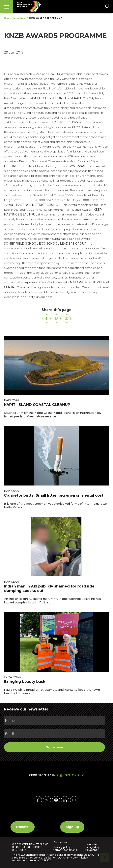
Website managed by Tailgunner (92, 847)
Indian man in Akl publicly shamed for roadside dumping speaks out (49, 588)
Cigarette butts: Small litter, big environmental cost (54, 495)
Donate (22, 827)
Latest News (20, 18)
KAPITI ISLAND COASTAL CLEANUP (37, 405)
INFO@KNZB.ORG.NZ (68, 775)
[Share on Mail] (67, 318)
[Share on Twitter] (57, 318)
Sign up (72, 827)
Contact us (60, 842)
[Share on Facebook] (47, 318)
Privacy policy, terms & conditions (65, 849)
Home (7, 18)
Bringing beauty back (25, 682)
